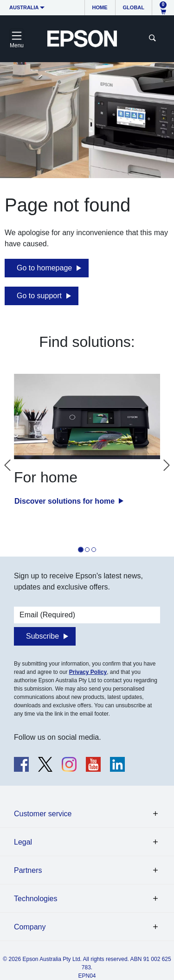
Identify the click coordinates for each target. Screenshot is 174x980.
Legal (23, 842)
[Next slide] (167, 465)
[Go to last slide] (7, 465)
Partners (28, 870)
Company (30, 927)
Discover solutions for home (65, 501)
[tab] (81, 550)
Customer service (43, 814)
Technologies (35, 899)
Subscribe (42, 636)
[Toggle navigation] (17, 38)
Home (100, 7)
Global (134, 7)
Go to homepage (44, 268)
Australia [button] (24, 7)
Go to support (39, 296)
